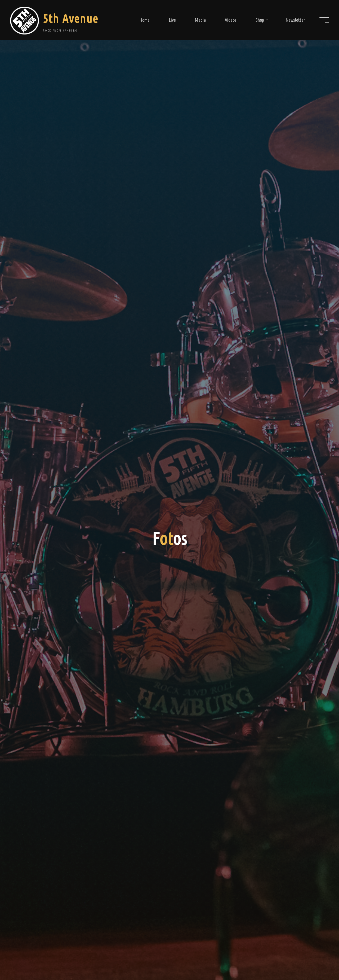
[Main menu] (322, 20)
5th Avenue (73, 18)
